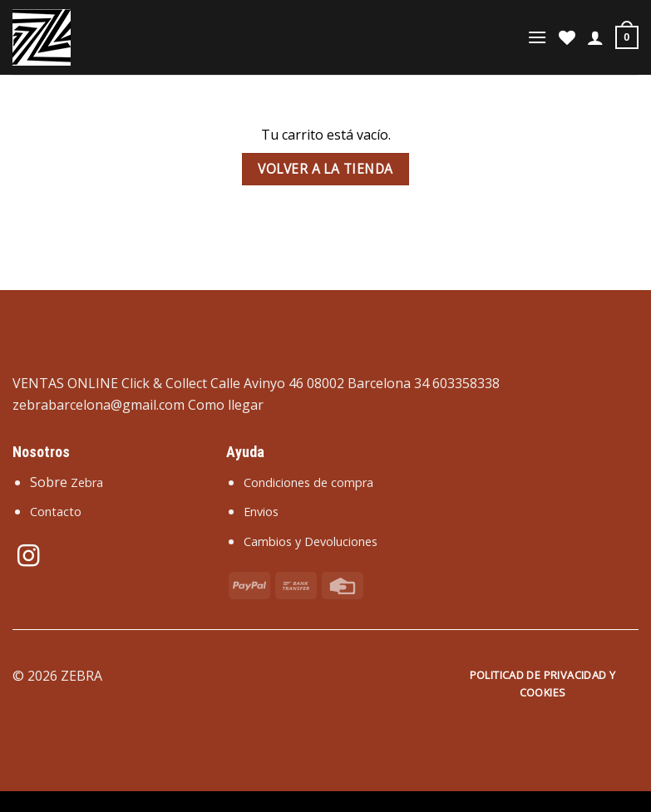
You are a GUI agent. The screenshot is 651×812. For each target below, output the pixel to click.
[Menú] (537, 37)
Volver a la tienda (325, 169)
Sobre (67, 482)
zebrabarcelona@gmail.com (99, 405)
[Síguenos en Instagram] (28, 558)
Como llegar (226, 405)
